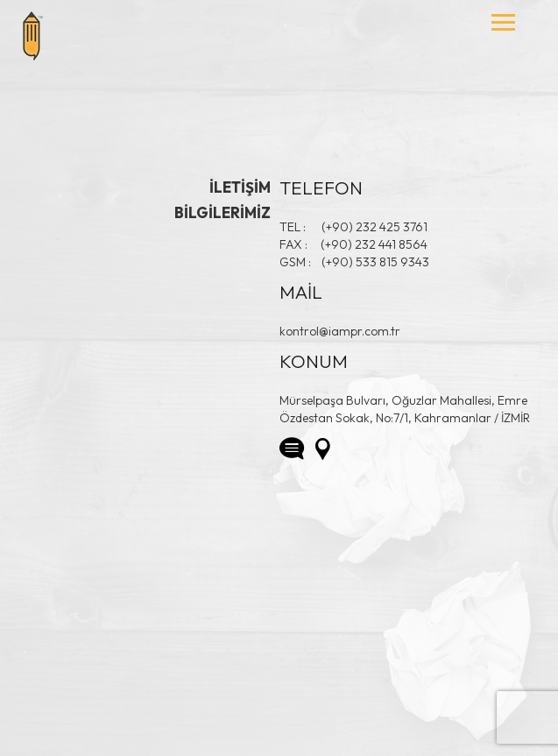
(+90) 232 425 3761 (374, 227)
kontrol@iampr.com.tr (340, 331)
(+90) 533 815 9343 (375, 262)
